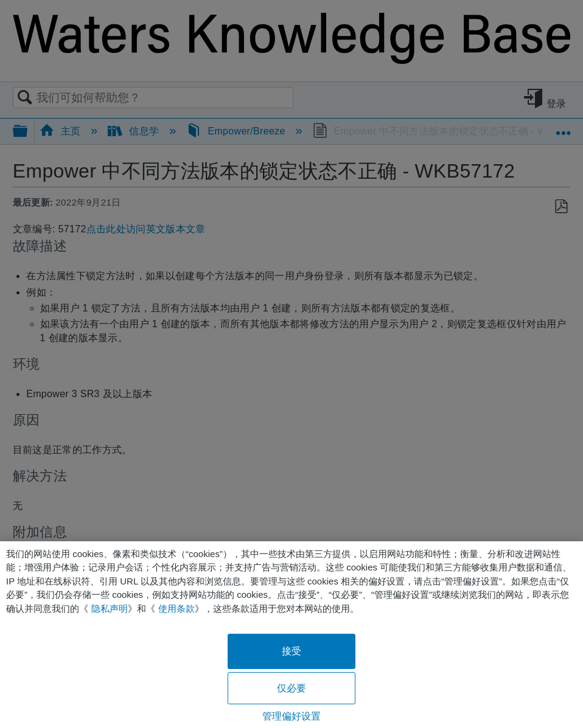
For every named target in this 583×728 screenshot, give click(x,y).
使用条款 (176, 608)
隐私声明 (110, 608)
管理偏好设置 (292, 716)
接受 (291, 651)
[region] (291, 635)
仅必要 (291, 688)
